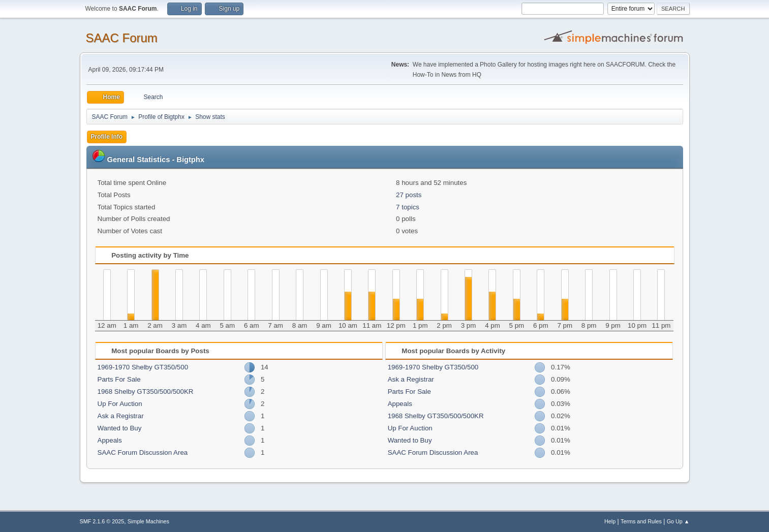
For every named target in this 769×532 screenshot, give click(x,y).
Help (610, 521)
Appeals (110, 440)
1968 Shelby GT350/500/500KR (146, 392)
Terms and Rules (641, 521)
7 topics (408, 207)
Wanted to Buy (120, 428)
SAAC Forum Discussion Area (143, 452)
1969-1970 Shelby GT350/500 (143, 367)
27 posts (409, 195)
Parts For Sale (119, 379)
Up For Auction (120, 404)
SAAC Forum (122, 38)
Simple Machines (148, 521)
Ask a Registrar (121, 416)
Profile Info (107, 137)
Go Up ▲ (678, 521)
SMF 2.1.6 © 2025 (102, 521)
